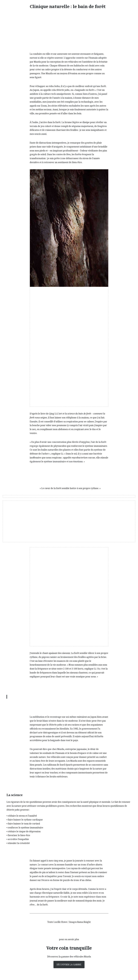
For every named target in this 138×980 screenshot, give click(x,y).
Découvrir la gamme (69, 965)
